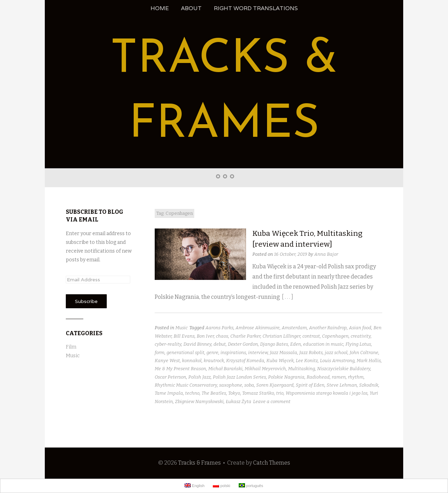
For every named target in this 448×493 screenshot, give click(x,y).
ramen (339, 377)
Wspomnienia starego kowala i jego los (327, 393)
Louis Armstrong (337, 361)
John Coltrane (364, 353)
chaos (222, 336)
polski (221, 485)
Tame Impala (169, 393)
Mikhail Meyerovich (265, 369)
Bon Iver (205, 336)
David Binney (197, 344)
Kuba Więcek (280, 361)
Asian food (360, 328)
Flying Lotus (358, 344)
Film (71, 347)
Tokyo (234, 393)
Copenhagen (335, 336)
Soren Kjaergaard (275, 385)
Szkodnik (369, 385)
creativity (361, 336)
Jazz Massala (283, 353)
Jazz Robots (311, 353)
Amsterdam (294, 328)
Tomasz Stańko (258, 393)
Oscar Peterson (170, 377)
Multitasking (302, 369)
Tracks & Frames (199, 463)
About (191, 8)
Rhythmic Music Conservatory (186, 385)
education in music (323, 344)
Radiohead (318, 377)
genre (212, 353)
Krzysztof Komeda (245, 361)
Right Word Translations (256, 8)
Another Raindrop (328, 328)
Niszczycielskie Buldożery (344, 369)
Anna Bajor (326, 254)
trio (280, 393)
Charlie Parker (245, 336)
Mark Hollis (369, 361)
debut (220, 344)
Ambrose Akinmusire (258, 328)
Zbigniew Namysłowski (199, 402)
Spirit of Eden (310, 385)
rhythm (356, 377)
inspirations (233, 353)
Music (181, 328)
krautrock (214, 361)
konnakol (192, 361)
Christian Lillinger (281, 336)
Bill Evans (184, 336)
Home (160, 8)
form (160, 353)
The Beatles (214, 393)
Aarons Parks (219, 328)
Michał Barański (225, 369)
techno (192, 393)
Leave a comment (272, 402)
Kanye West (167, 361)
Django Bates (274, 344)
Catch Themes (272, 463)
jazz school (336, 353)
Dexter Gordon (243, 344)
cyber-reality (168, 344)
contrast (311, 336)
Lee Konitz (307, 361)
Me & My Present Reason (180, 369)
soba (249, 385)
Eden (296, 344)
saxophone (231, 385)
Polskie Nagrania (286, 377)
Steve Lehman (342, 385)
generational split (185, 353)
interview (258, 353)
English (194, 485)
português (251, 485)
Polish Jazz (199, 377)
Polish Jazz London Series (239, 377)
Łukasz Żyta (239, 402)
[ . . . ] (288, 297)
